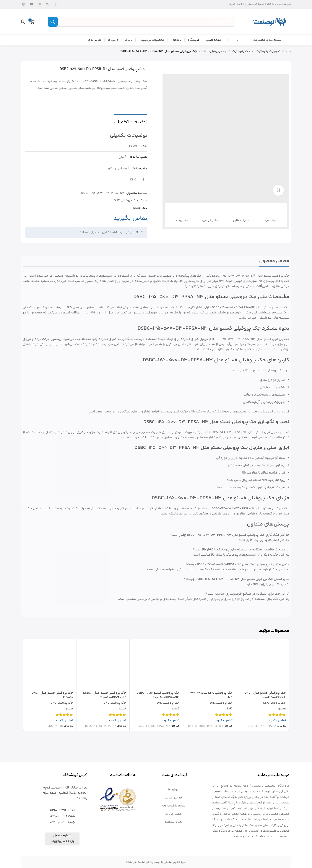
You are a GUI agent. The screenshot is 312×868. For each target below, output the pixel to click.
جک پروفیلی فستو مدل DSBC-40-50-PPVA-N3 (105, 695)
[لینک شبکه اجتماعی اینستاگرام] (39, 4)
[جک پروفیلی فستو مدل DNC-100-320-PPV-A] (262, 666)
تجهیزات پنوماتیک (268, 51)
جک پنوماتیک (241, 51)
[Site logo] (270, 22)
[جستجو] (141, 22)
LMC (230, 709)
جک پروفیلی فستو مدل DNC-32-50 (52, 695)
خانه (289, 51)
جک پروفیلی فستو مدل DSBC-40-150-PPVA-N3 (158, 695)
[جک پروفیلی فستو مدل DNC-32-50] (50, 666)
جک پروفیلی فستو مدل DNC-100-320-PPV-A (265, 695)
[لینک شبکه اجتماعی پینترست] (24, 4)
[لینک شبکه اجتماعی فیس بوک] (55, 4)
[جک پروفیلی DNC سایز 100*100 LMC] (209, 666)
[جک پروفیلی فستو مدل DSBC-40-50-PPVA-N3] (103, 666)
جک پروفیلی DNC (214, 51)
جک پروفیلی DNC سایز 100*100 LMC (211, 695)
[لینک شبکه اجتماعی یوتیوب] (32, 4)
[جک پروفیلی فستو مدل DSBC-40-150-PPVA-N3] (156, 666)
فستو (137, 208)
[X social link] (47, 4)
